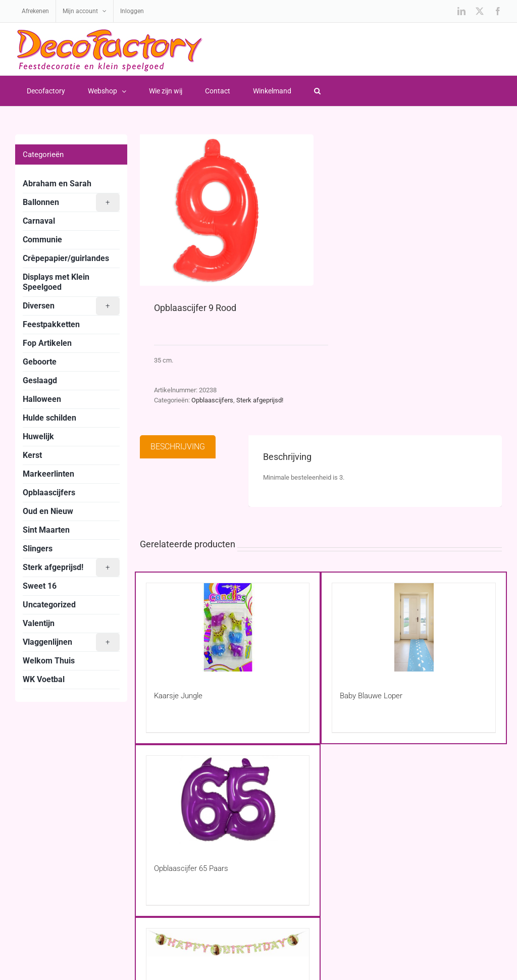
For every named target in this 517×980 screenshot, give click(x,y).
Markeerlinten (48, 474)
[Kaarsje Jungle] (228, 627)
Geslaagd (40, 380)
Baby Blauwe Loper (371, 696)
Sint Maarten (46, 530)
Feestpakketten (51, 324)
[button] (317, 91)
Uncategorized (49, 605)
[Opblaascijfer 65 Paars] (228, 800)
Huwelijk (38, 436)
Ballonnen (71, 202)
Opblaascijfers (212, 400)
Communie (42, 240)
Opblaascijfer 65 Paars (191, 868)
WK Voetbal (44, 679)
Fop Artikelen (47, 343)
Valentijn (39, 623)
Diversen (71, 306)
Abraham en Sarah (57, 184)
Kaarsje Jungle (178, 696)
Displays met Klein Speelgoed (56, 282)
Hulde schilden (49, 418)
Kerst (32, 455)
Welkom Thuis (49, 661)
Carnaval (39, 221)
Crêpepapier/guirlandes (66, 258)
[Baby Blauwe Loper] (414, 627)
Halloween (42, 399)
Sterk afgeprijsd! (260, 400)
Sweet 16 (40, 586)
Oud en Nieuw (48, 511)
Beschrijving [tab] (178, 447)
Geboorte (40, 362)
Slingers (38, 549)
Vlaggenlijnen (71, 642)
